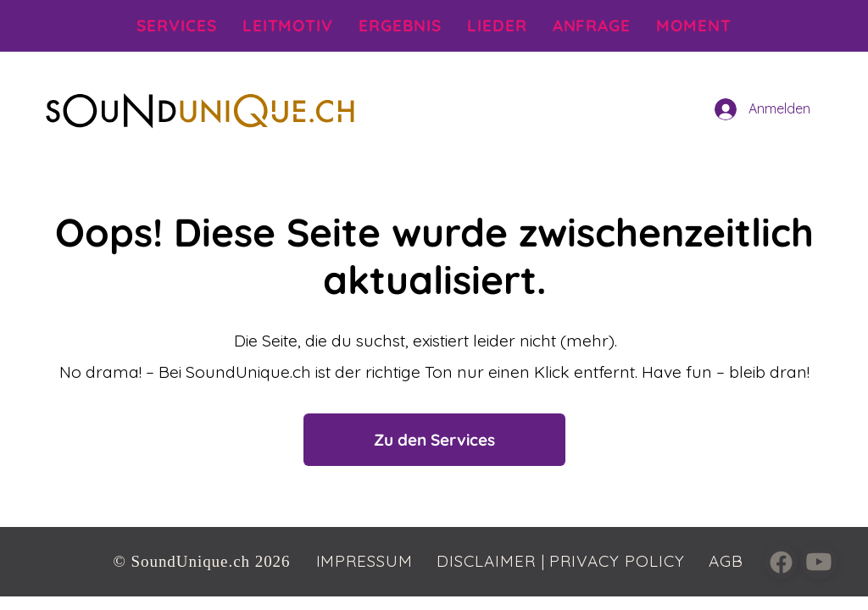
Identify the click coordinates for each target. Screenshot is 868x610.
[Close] (781, 562)
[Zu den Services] (434, 440)
